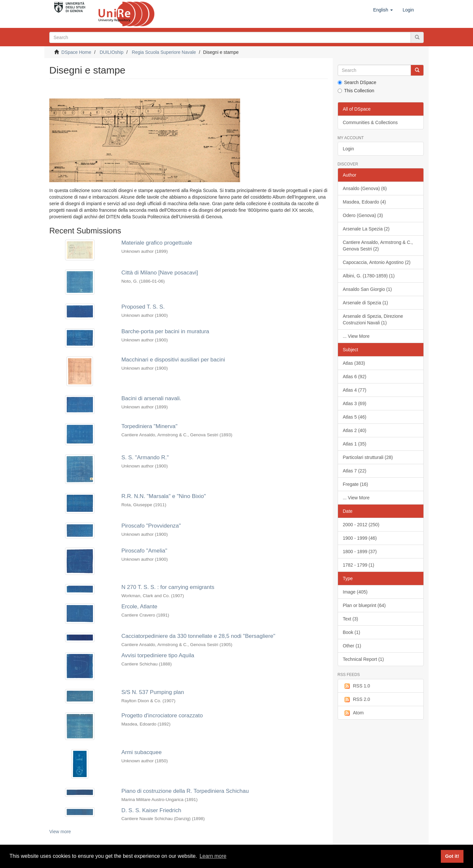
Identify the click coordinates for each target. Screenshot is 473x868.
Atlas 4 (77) (355, 390)
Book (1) (352, 632)
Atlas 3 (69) (355, 403)
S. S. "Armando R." (145, 457)
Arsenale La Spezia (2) (366, 229)
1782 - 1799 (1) (359, 565)
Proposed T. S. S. (143, 307)
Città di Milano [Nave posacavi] (159, 273)
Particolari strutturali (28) (368, 457)
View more (60, 832)
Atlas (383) (354, 363)
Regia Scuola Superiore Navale (164, 52)
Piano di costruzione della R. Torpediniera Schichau (185, 791)
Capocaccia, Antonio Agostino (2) (377, 262)
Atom (353, 713)
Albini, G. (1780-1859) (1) (369, 276)
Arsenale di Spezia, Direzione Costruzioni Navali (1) (373, 319)
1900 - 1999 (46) (360, 538)
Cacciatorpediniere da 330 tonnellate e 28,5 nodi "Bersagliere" (198, 636)
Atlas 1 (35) (355, 444)
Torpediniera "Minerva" (149, 426)
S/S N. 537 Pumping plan (153, 692)
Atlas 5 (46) (355, 417)
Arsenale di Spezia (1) (366, 303)
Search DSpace (357, 82)
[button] (383, 10)
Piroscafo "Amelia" (144, 551)
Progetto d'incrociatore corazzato (162, 716)
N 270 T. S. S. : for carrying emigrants (168, 587)
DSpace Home (76, 52)
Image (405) (355, 592)
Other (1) (352, 646)
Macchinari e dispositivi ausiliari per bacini (173, 360)
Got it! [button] (452, 856)
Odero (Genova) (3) (363, 215)
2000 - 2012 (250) (361, 525)
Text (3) (351, 619)
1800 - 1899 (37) (360, 552)
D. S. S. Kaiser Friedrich (151, 810)
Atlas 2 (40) (355, 430)
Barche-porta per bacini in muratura (165, 331)
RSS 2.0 (357, 700)
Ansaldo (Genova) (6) (365, 188)
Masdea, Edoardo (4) (365, 202)
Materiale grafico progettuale (157, 243)
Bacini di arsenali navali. (151, 398)
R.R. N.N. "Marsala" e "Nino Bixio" (163, 496)
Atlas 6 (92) (355, 377)
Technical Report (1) (363, 659)
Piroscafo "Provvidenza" (151, 526)
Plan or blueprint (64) (364, 605)
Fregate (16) (356, 484)
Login (349, 149)
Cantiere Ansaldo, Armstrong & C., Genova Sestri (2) (378, 246)
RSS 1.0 (357, 686)
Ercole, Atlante (139, 607)
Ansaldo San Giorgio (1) (367, 289)
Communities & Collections (370, 122)
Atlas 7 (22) (355, 471)
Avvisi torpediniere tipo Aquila (158, 655)
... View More (356, 336)
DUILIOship (111, 52)
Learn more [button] (213, 856)
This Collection (356, 91)
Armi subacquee (141, 752)
